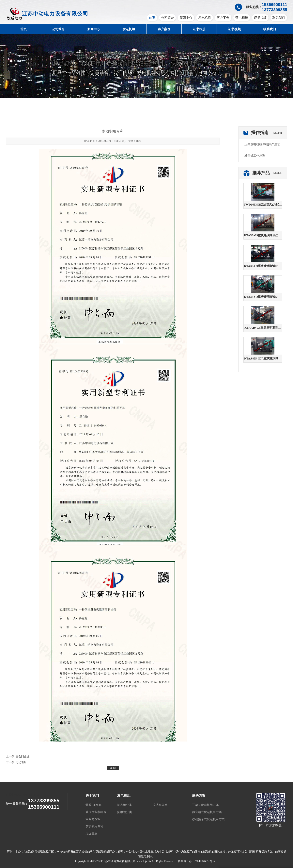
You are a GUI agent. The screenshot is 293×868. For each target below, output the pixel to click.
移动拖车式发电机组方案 (208, 819)
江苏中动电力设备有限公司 (23, 795)
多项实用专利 (94, 826)
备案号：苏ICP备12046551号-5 (196, 861)
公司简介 (167, 18)
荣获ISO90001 (95, 805)
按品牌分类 (124, 805)
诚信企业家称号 (96, 812)
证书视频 (260, 18)
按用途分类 (124, 812)
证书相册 (242, 18)
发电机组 (205, 18)
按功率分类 (160, 805)
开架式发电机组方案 (205, 805)
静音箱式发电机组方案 (207, 812)
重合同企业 (23, 756)
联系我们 (279, 18)
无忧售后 (21, 762)
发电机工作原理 (255, 156)
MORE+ (279, 133)
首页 (152, 18)
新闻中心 (186, 18)
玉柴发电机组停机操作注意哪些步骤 (264, 146)
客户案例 (223, 18)
